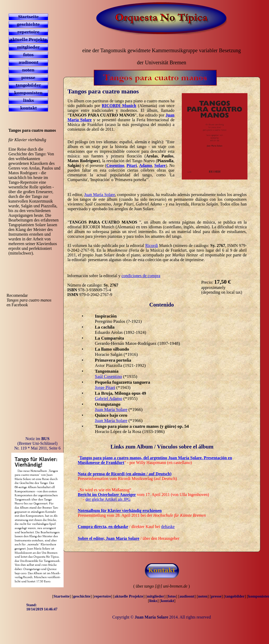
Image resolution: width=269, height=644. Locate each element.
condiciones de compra (141, 276)
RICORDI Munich (119, 106)
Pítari (132, 165)
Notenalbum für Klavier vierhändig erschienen (120, 511)
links (153, 601)
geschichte (82, 596)
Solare (160, 165)
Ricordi (152, 246)
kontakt (168, 601)
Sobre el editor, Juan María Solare (108, 538)
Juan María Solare (100, 195)
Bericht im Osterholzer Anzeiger (107, 495)
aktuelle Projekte (129, 596)
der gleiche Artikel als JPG (108, 499)
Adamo (146, 165)
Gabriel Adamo (108, 398)
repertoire (102, 596)
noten (203, 596)
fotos (172, 596)
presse (216, 596)
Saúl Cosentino (108, 376)
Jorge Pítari (105, 387)
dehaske (168, 527)
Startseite (62, 596)
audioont (187, 596)
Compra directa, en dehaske (103, 527)
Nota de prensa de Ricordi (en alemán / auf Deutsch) (125, 474)
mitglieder (156, 596)
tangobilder (235, 596)
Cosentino (115, 165)
